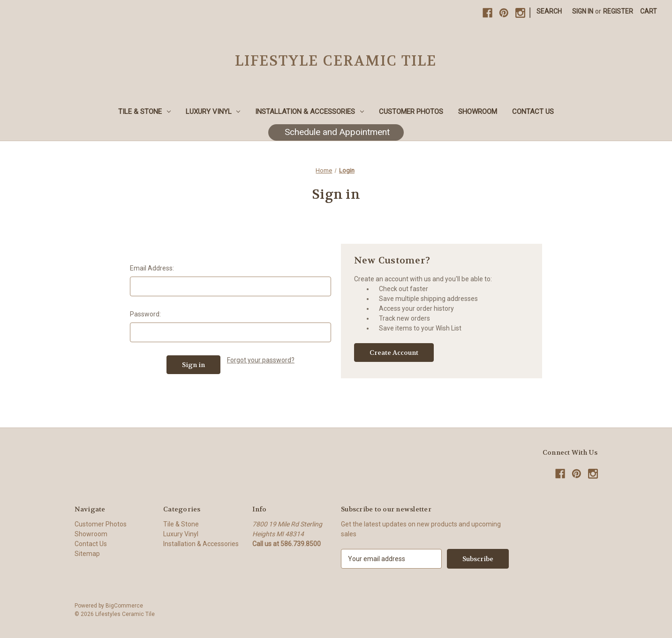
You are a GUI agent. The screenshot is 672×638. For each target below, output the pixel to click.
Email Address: (152, 268)
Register (618, 11)
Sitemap (87, 554)
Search (549, 11)
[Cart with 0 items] (649, 11)
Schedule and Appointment (336, 132)
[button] (336, 132)
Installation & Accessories (310, 112)
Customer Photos (411, 112)
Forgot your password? (261, 360)
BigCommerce (124, 606)
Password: (145, 314)
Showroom (478, 112)
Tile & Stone (144, 112)
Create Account (394, 353)
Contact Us (533, 112)
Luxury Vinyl (213, 112)
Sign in (583, 11)
